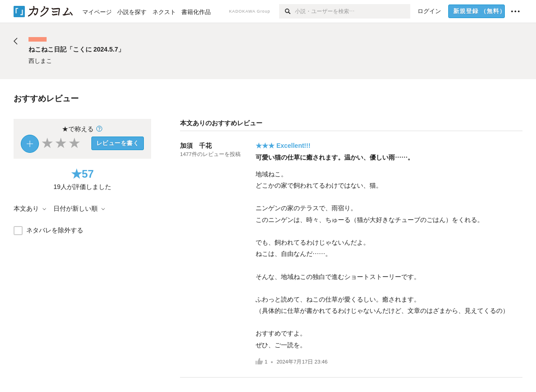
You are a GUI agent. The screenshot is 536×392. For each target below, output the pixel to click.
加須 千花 (196, 146)
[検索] (287, 11)
